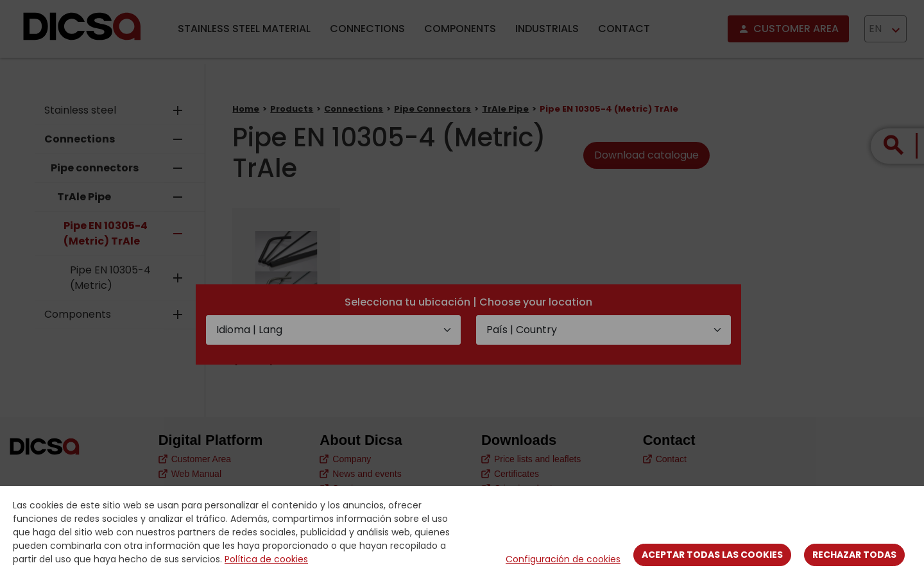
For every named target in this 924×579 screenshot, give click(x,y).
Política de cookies (266, 559)
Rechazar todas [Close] (854, 555)
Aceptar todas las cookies (712, 555)
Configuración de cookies (563, 559)
